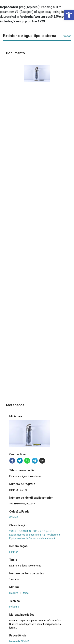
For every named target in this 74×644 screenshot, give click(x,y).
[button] (69, 15)
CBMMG (14, 517)
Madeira (14, 593)
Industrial (14, 607)
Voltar (67, 36)
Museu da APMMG (19, 641)
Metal (26, 593)
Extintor (13, 552)
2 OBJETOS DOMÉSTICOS (23, 531)
